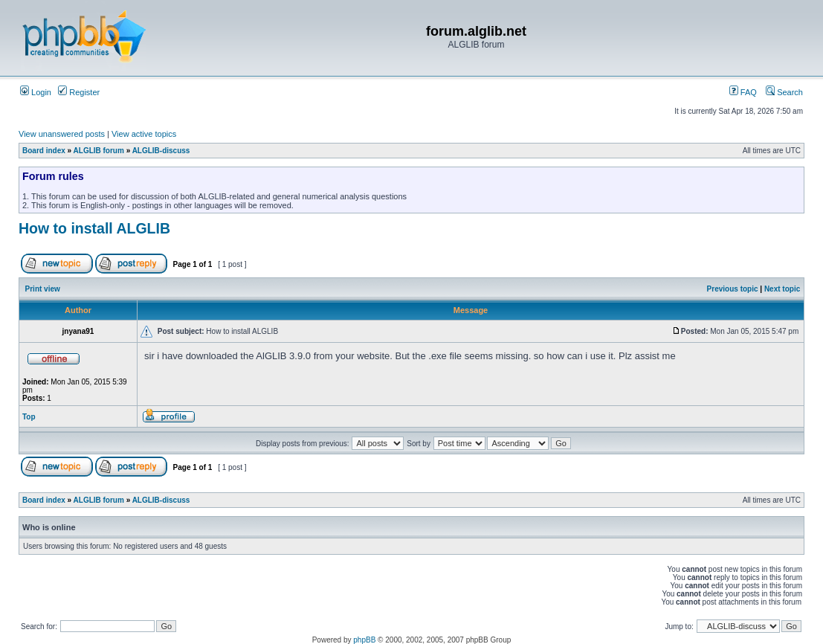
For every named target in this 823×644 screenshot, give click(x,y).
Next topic (782, 289)
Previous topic (733, 289)
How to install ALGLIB (94, 228)
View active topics (144, 134)
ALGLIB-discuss (161, 151)
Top (29, 417)
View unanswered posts (62, 134)
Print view (43, 289)
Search (784, 92)
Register (79, 92)
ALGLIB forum (99, 151)
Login (36, 92)
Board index (44, 151)
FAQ (743, 92)
